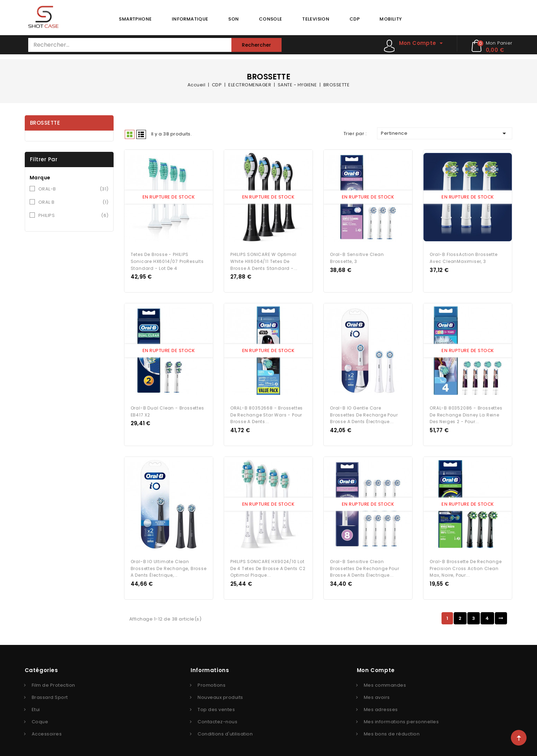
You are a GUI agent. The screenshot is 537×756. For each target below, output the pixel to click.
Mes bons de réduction (392, 728)
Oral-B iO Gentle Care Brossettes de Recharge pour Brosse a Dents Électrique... (364, 411)
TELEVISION (316, 19)
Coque (40, 716)
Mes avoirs (377, 691)
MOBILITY (391, 19)
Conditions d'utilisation (225, 728)
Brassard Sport (50, 691)
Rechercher (256, 45)
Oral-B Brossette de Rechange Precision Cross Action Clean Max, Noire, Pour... (466, 563)
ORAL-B (74, 189)
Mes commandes (385, 679)
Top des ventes (216, 704)
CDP (355, 19)
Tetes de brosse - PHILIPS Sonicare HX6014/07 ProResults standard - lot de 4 (167, 259)
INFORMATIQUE (190, 19)
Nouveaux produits (220, 691)
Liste (141, 134)
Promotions (212, 679)
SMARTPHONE (135, 19)
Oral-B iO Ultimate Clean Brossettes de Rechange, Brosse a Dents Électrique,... (169, 563)
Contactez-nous (217, 716)
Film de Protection (53, 679)
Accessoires (47, 728)
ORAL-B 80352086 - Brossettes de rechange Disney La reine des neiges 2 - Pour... (466, 411)
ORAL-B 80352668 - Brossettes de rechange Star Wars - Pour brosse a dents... (267, 411)
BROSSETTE (45, 123)
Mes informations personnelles (401, 716)
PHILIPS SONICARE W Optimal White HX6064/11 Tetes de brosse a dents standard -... (264, 259)
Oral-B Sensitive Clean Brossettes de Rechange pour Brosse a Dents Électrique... (365, 563)
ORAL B (74, 202)
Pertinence (445, 133)
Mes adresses (381, 704)
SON (233, 19)
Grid (130, 134)
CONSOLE (271, 19)
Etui (36, 704)
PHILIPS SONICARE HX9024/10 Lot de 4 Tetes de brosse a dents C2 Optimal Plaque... (268, 563)
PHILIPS (74, 216)
